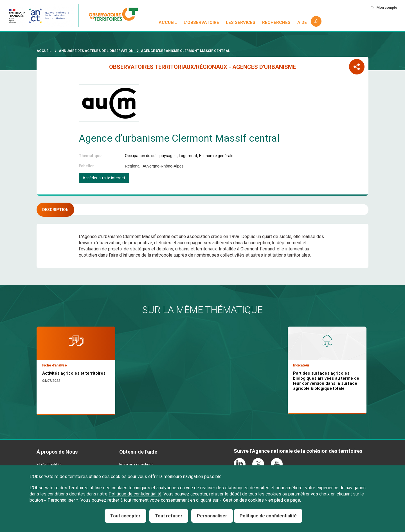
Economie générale (216, 156)
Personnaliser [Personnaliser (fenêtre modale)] (212, 516)
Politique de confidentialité (135, 494)
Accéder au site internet (104, 178)
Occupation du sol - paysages (151, 156)
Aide (302, 22)
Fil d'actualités (49, 465)
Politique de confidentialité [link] (268, 516)
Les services (241, 22)
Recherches (276, 22)
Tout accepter (125, 516)
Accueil (168, 22)
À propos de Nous (57, 452)
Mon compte (385, 8)
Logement (188, 156)
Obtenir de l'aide (138, 452)
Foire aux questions (136, 465)
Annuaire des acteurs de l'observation (96, 51)
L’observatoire (202, 22)
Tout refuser (169, 516)
